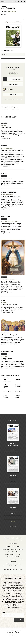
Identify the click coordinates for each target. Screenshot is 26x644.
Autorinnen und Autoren (13, 541)
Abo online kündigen (19, 566)
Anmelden (20, 99)
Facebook (15, 569)
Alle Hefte (13, 521)
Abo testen (13, 95)
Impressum (17, 632)
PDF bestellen (13, 84)
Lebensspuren (15, 559)
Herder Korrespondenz (10, 554)
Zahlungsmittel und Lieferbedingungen (10, 107)
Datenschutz (19, 631)
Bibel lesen (21, 559)
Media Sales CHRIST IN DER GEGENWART (15, 549)
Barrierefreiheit (10, 632)
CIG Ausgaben (12, 11)
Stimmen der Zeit (10, 557)
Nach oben (13, 635)
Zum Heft (13, 450)
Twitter (20, 569)
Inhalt (5, 54)
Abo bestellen (13, 526)
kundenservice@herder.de (8, 566)
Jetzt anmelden (19, 620)
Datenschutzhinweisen (13, 608)
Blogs (12, 546)
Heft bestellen (15, 79)
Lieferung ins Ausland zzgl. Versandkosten (11, 109)
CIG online (4, 11)
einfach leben (18, 554)
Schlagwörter (17, 546)
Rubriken (3, 15)
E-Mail (3, 613)
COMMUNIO (17, 557)
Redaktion (20, 541)
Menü (5, 2)
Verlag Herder (8, 552)
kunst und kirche (13, 562)
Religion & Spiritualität (16, 552)
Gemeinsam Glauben (7, 559)
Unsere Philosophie (13, 543)
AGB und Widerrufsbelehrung (10, 631)
